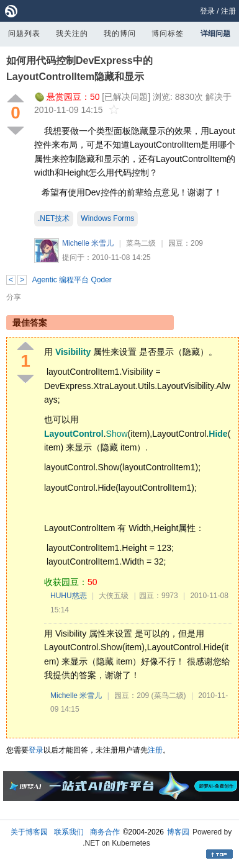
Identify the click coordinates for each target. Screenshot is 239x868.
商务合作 (105, 832)
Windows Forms (107, 218)
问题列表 (24, 34)
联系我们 (69, 832)
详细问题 (215, 34)
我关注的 (72, 34)
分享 (14, 297)
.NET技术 (54, 218)
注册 (228, 11)
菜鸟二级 (141, 243)
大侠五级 (114, 596)
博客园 (178, 832)
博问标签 (168, 34)
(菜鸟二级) (169, 696)
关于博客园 (29, 832)
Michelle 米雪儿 (88, 243)
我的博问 (120, 34)
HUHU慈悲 (69, 596)
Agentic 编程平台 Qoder (72, 280)
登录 (207, 11)
